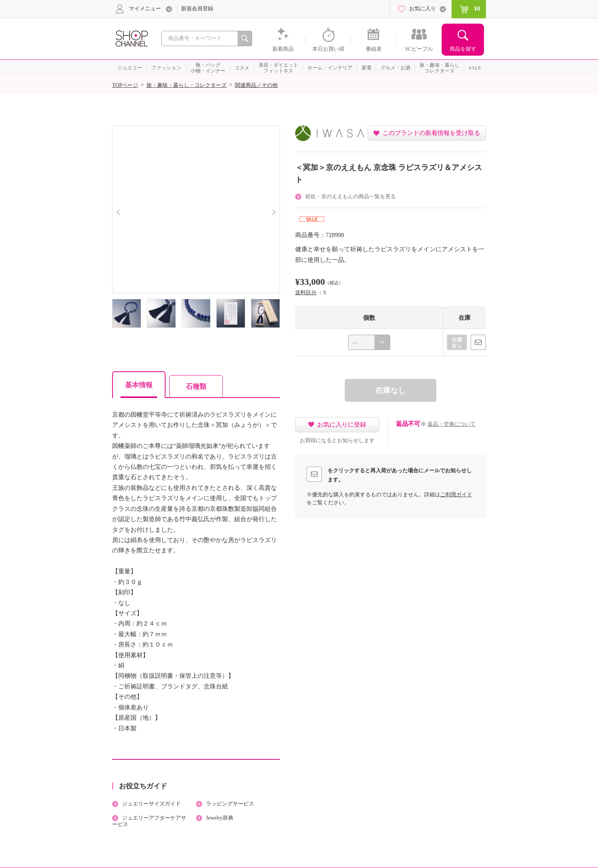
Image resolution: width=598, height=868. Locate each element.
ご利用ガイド (456, 495)
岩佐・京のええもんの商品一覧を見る (350, 197)
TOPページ (125, 85)
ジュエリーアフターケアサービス (149, 821)
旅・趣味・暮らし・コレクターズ (186, 85)
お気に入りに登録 (342, 424)
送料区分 (306, 293)
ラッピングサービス (230, 804)
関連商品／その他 (256, 85)
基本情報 (139, 385)
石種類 (196, 387)
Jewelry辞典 (220, 818)
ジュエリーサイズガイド (151, 804)
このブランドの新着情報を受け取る (431, 133)
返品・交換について (452, 424)
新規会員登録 (197, 9)
